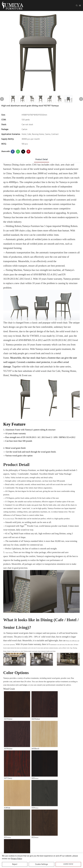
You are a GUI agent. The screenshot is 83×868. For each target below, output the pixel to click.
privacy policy (16, 859)
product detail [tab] (42, 160)
